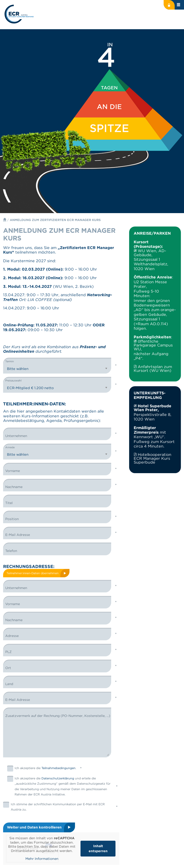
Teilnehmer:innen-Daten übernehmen (32, 573)
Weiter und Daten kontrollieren (34, 827)
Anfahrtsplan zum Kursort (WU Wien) (153, 369)
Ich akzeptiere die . (42, 769)
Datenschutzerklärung (58, 779)
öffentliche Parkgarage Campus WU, (153, 345)
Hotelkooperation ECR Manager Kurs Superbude (152, 458)
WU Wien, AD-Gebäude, (150, 253)
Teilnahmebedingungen (58, 768)
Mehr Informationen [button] (42, 859)
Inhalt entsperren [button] (98, 848)
